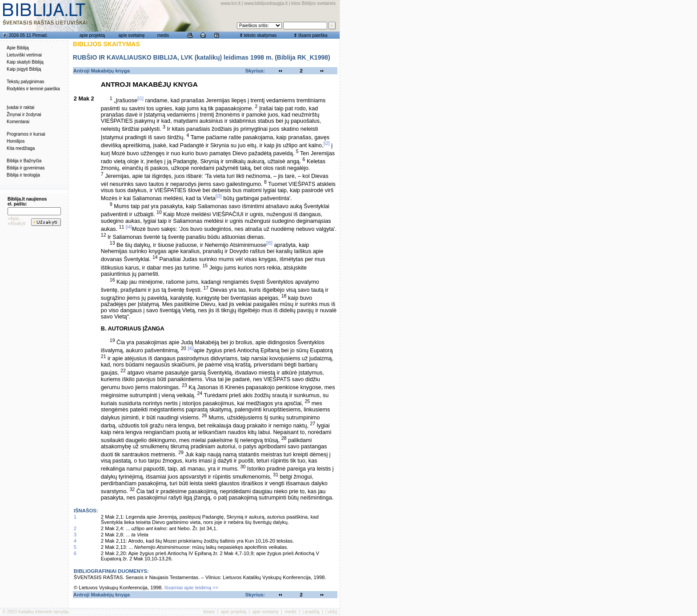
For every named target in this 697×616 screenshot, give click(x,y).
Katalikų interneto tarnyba (43, 612)
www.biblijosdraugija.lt (266, 3)
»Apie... (15, 219)
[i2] (327, 143)
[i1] (140, 98)
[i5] (269, 243)
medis (163, 35)
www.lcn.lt (231, 3)
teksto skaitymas (260, 35)
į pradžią (311, 612)
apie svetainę (132, 35)
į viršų (331, 612)
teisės (209, 612)
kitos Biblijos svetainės (313, 3)
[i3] (219, 196)
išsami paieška (313, 35)
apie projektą (92, 35)
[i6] (191, 348)
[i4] (129, 227)
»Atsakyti (17, 223)
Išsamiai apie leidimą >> (192, 588)
